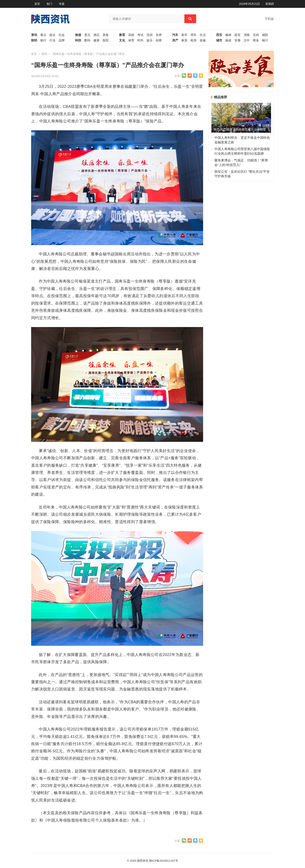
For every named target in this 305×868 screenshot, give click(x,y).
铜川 (265, 40)
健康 (96, 40)
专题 (62, 4)
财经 (34, 40)
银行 (43, 40)
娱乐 (150, 40)
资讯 (34, 35)
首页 (37, 4)
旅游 (78, 35)
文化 (122, 40)
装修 (203, 40)
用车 (194, 35)
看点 (43, 35)
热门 (49, 4)
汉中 (247, 40)
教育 (122, 35)
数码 (87, 40)
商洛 (256, 40)
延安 (238, 35)
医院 (106, 40)
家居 (184, 40)
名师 (159, 35)
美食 (106, 35)
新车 (184, 35)
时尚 (140, 40)
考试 (140, 35)
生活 (203, 35)
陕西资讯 (143, 861)
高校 (131, 35)
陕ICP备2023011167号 (164, 861)
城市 (219, 40)
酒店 (96, 35)
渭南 (247, 35)
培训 (150, 35)
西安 (219, 35)
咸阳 (265, 35)
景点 (87, 35)
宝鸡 (256, 35)
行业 (52, 40)
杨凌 (228, 40)
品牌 (62, 40)
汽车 (175, 35)
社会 (62, 35)
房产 (175, 40)
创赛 (159, 40)
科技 (78, 40)
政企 (52, 35)
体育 (131, 40)
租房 (194, 40)
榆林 (228, 35)
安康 (238, 40)
